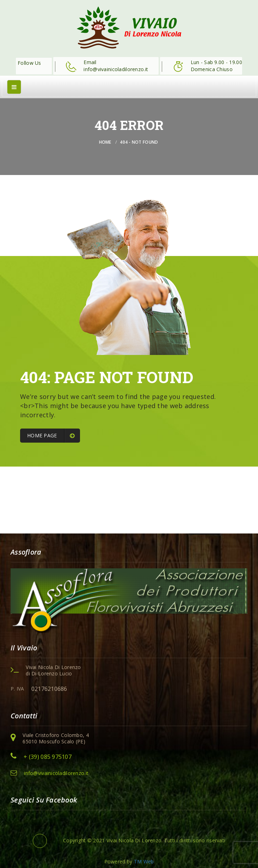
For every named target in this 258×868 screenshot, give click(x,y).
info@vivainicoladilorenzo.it (56, 773)
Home (105, 142)
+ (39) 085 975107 (48, 757)
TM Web (144, 861)
